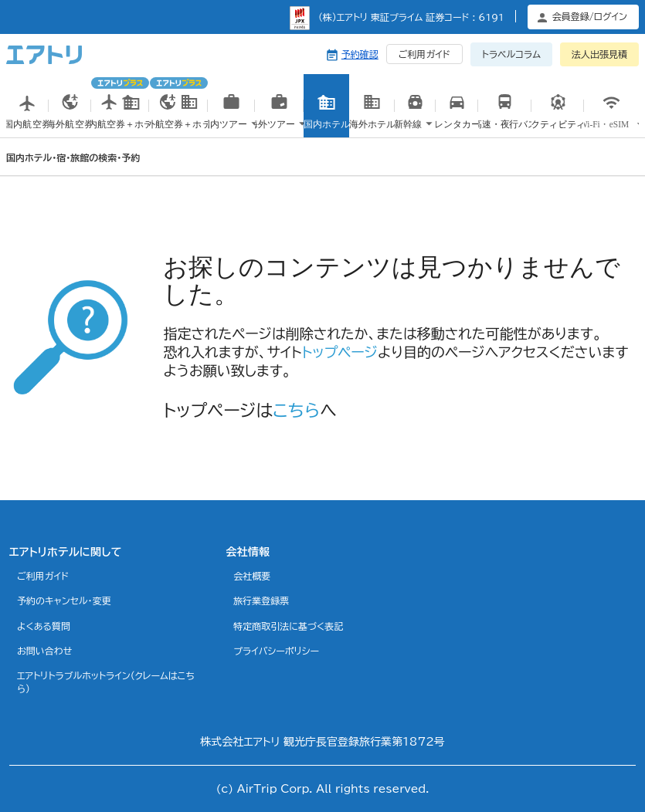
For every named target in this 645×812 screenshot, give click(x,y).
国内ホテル (326, 122)
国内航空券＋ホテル (120, 105)
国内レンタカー (457, 123)
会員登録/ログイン (590, 16)
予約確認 (360, 54)
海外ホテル (372, 122)
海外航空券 (70, 122)
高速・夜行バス (504, 122)
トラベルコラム (511, 54)
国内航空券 (27, 122)
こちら (296, 411)
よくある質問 (44, 626)
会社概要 (252, 576)
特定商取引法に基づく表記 (288, 626)
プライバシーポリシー (276, 651)
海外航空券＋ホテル (179, 105)
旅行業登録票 (261, 601)
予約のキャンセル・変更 (64, 601)
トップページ (340, 352)
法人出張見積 (599, 54)
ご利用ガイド (424, 54)
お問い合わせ (44, 651)
